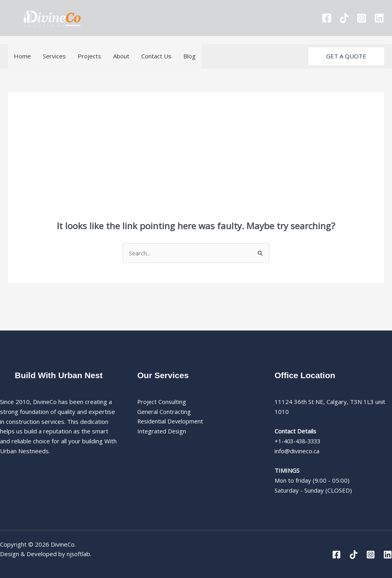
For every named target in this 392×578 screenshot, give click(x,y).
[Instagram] (362, 18)
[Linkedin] (379, 18)
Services (54, 56)
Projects (89, 56)
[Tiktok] (344, 18)
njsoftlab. (79, 554)
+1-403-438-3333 (300, 441)
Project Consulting (162, 402)
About (121, 56)
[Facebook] (327, 18)
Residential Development (172, 421)
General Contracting (164, 412)
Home (22, 56)
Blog (189, 56)
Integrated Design (162, 431)
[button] (346, 56)
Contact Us (156, 56)
